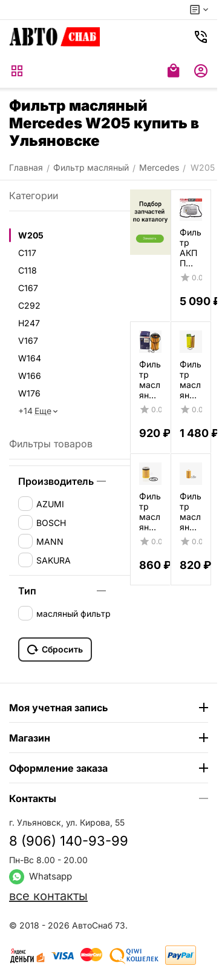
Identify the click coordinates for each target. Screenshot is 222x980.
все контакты (48, 896)
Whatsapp (41, 876)
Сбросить (55, 649)
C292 (29, 305)
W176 (29, 393)
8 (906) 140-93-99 (69, 841)
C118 (28, 270)
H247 (29, 323)
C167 (28, 288)
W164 (30, 358)
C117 (27, 253)
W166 (30, 376)
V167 (28, 340)
